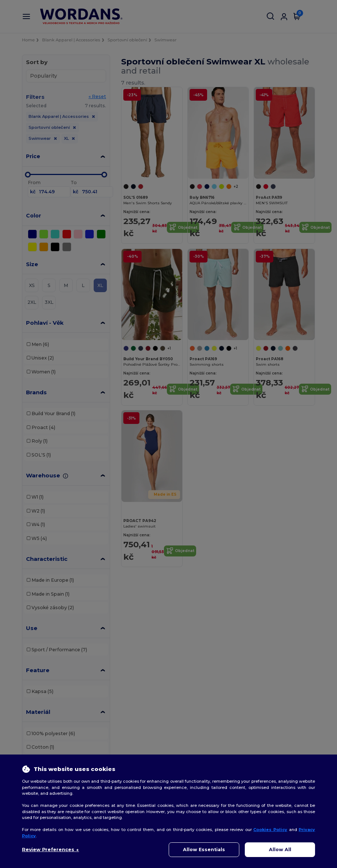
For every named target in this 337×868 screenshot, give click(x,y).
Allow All (280, 850)
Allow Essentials (204, 850)
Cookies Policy (270, 830)
